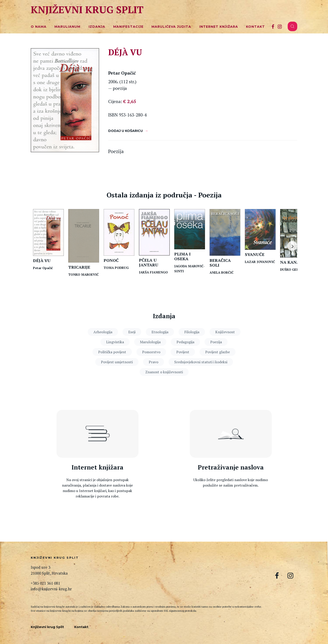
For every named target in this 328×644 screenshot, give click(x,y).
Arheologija (103, 332)
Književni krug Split (87, 9)
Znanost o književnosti (164, 372)
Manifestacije (128, 27)
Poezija (216, 342)
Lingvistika (115, 342)
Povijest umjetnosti (117, 362)
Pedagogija (185, 342)
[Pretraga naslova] (231, 434)
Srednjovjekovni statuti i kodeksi (201, 362)
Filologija (192, 332)
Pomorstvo (151, 352)
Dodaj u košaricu (126, 131)
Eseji (132, 332)
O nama (39, 27)
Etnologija (160, 332)
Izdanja (97, 27)
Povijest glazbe (218, 352)
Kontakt (255, 27)
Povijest (183, 352)
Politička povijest (112, 352)
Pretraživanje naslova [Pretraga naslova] (231, 467)
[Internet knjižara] (97, 434)
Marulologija (150, 342)
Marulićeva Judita (171, 27)
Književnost (225, 332)
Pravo (154, 362)
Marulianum (67, 27)
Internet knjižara (219, 27)
